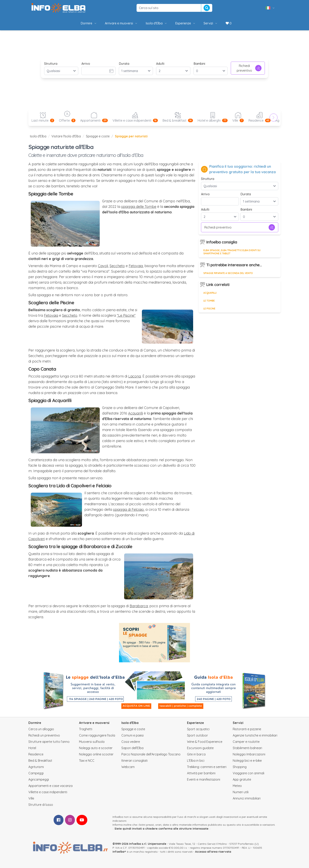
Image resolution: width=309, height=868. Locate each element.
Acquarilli (135, 413)
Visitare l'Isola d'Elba (66, 136)
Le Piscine (209, 309)
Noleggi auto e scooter (96, 748)
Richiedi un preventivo (44, 735)
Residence (36, 754)
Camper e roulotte (246, 742)
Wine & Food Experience (205, 742)
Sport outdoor (197, 735)
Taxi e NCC (87, 761)
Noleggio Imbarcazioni (249, 754)
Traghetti (86, 729)
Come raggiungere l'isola (97, 735)
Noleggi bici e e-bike (247, 761)
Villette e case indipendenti (48, 792)
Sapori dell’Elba (132, 748)
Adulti (160, 64)
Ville (31, 798)
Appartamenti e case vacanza (50, 786)
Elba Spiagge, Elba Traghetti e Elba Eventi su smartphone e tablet (232, 252)
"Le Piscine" (126, 315)
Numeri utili (241, 792)
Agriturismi (36, 767)
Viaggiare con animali (249, 773)
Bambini (199, 64)
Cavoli (103, 266)
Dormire (89, 23)
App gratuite (242, 779)
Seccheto (117, 266)
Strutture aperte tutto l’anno (49, 742)
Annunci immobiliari (247, 798)
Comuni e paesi (133, 735)
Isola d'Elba (156, 23)
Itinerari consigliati (134, 761)
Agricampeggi (39, 779)
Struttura (51, 64)
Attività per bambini (201, 773)
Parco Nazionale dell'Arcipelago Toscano (151, 754)
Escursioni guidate (200, 748)
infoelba (118, 852)
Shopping (240, 767)
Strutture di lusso (41, 805)
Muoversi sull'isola (92, 742)
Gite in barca (196, 754)
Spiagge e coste (98, 136)
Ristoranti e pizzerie (247, 729)
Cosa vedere (131, 742)
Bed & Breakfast (40, 761)
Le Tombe (209, 301)
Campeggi (36, 773)
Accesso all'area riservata (213, 852)
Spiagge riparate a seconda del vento (228, 273)
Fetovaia (136, 266)
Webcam (128, 767)
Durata (124, 64)
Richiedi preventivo (249, 68)
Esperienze (185, 23)
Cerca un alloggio (41, 729)
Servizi (211, 23)
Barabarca (139, 606)
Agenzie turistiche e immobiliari (255, 735)
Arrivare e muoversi (121, 23)
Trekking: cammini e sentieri (207, 767)
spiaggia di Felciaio (128, 509)
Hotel (32, 748)
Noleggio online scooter (96, 754)
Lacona (135, 376)
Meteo (237, 786)
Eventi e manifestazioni (204, 779)
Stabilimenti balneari (247, 748)
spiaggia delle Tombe (139, 207)
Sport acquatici (198, 729)
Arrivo (86, 64)
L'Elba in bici (196, 761)
